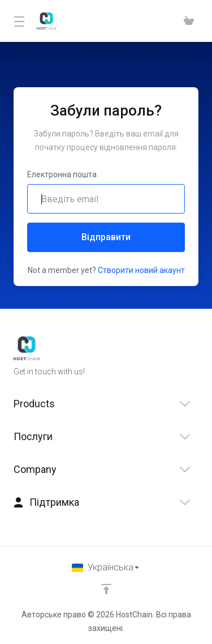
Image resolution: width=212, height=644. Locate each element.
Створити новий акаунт (141, 270)
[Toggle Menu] (18, 21)
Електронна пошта (62, 174)
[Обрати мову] (106, 568)
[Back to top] (106, 589)
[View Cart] (189, 21)
